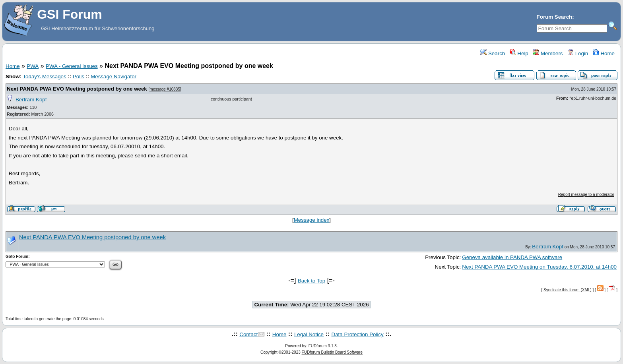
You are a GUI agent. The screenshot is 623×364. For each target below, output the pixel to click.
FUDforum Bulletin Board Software (332, 352)
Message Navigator (114, 76)
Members (548, 53)
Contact (248, 334)
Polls (79, 76)
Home (604, 53)
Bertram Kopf (31, 100)
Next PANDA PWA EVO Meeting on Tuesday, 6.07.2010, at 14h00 (539, 267)
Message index (312, 220)
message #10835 (165, 89)
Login (578, 53)
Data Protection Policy (358, 334)
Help (519, 53)
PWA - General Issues (72, 66)
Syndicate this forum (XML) (568, 290)
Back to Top (311, 281)
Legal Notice (309, 334)
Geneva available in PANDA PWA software (512, 257)
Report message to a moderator (586, 195)
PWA (33, 66)
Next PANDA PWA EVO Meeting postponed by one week (77, 89)
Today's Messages (44, 76)
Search (493, 53)
